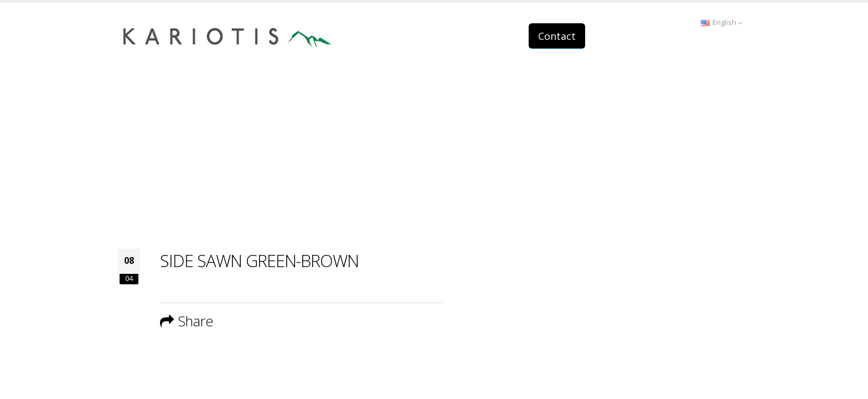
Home (642, 182)
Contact (557, 36)
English (722, 22)
